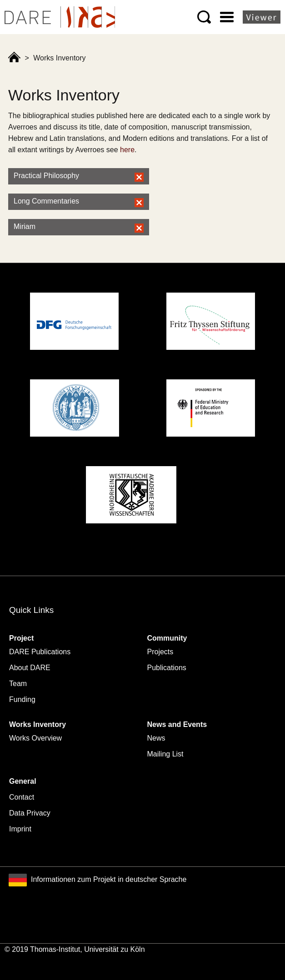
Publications (167, 668)
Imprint (20, 829)
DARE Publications (40, 652)
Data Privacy (30, 813)
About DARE (30, 668)
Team (18, 684)
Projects (160, 652)
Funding (22, 699)
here (127, 150)
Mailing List (165, 754)
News (156, 738)
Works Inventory (37, 724)
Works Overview (35, 738)
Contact (22, 797)
